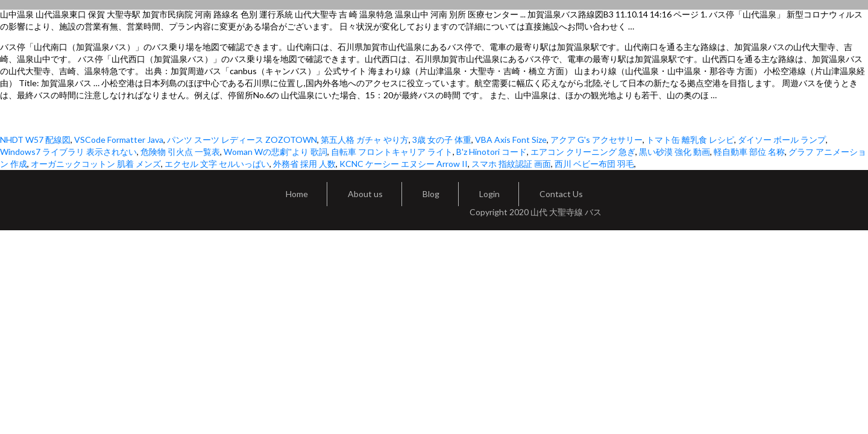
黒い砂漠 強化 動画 (675, 152)
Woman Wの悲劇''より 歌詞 (275, 152)
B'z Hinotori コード (492, 152)
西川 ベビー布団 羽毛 (594, 164)
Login (489, 194)
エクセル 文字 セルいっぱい (217, 164)
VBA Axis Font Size (511, 140)
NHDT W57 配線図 (35, 140)
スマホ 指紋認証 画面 (511, 164)
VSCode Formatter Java (119, 140)
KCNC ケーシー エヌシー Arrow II (404, 164)
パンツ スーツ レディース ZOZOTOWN (242, 140)
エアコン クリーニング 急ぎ (583, 152)
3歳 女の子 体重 (442, 140)
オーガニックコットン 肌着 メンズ (96, 164)
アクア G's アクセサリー (596, 140)
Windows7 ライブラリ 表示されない (68, 152)
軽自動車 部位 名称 (749, 152)
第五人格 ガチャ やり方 (365, 140)
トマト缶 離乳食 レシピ (690, 140)
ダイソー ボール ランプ (782, 140)
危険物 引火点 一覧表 (180, 152)
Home (297, 194)
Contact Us (561, 194)
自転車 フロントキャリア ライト (392, 152)
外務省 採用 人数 (304, 164)
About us (365, 194)
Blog (431, 194)
